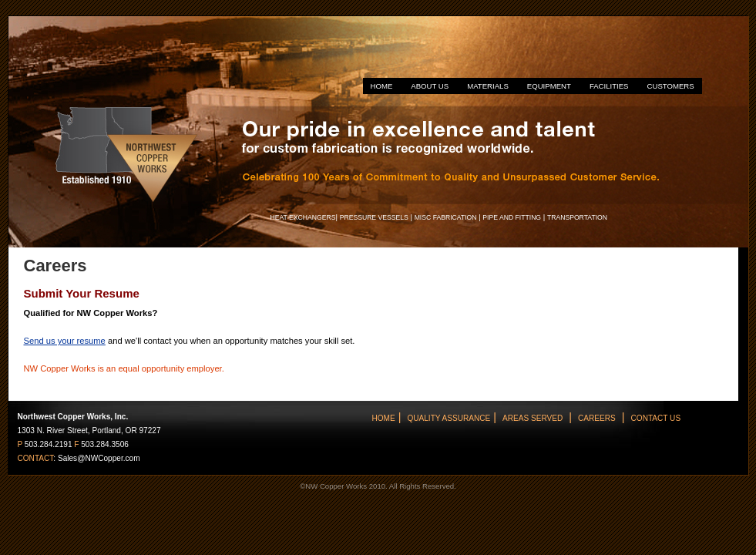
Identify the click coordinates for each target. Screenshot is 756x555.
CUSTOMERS (671, 86)
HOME (382, 86)
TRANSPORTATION (577, 217)
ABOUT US (430, 86)
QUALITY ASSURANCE (449, 418)
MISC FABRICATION (446, 217)
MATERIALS (488, 86)
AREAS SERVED (533, 418)
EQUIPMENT (549, 86)
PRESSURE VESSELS (374, 217)
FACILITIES (609, 86)
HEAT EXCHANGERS (303, 217)
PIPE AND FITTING (512, 217)
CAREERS (597, 418)
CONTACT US (656, 418)
